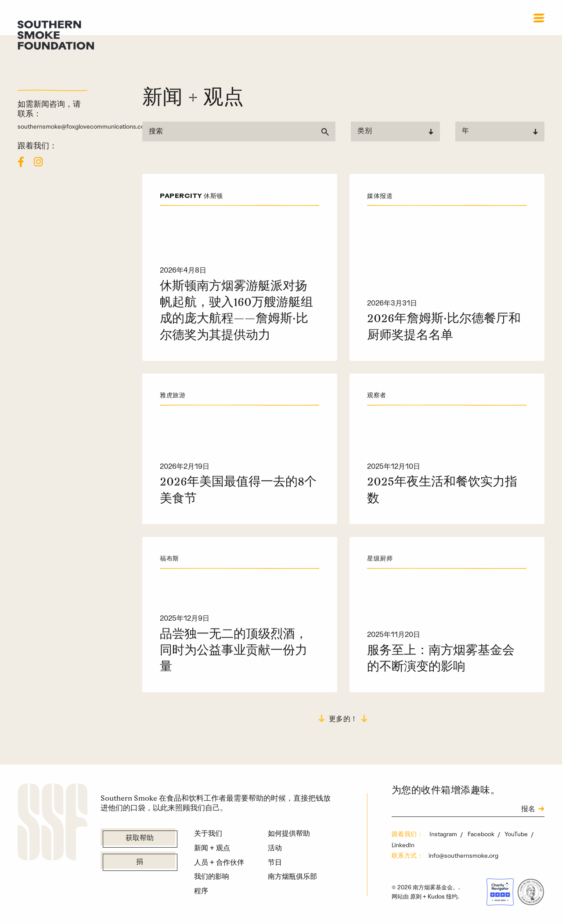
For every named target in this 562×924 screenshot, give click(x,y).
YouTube (517, 834)
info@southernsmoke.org (463, 856)
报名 (528, 809)
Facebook (482, 834)
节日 (275, 862)
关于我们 (208, 833)
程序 (201, 891)
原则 (416, 896)
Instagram (444, 834)
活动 (275, 848)
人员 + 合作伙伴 (219, 862)
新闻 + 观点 (212, 848)
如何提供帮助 (289, 833)
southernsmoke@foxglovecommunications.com (84, 126)
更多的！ (343, 719)
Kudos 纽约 (443, 896)
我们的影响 (212, 876)
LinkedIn (403, 845)
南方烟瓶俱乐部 (292, 876)
